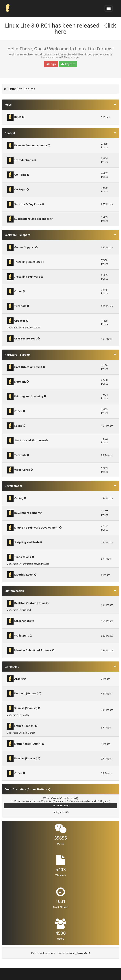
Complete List (69, 798)
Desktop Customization (30, 603)
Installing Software (27, 277)
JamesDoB (83, 953)
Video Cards (22, 470)
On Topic (20, 189)
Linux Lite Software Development (36, 527)
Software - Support (17, 235)
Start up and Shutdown (29, 440)
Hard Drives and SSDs (28, 367)
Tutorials (20, 306)
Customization (14, 591)
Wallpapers (22, 635)
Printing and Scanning (29, 396)
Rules (8, 105)
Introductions (24, 160)
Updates (20, 321)
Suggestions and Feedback (32, 219)
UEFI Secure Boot (26, 338)
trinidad (45, 564)
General (10, 133)
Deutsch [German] (26, 693)
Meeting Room (24, 575)
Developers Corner (26, 513)
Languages (12, 667)
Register (68, 64)
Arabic (18, 679)
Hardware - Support (17, 355)
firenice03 (28, 328)
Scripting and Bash (27, 542)
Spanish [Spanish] (26, 708)
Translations (23, 557)
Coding (19, 498)
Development (13, 486)
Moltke (26, 715)
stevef (37, 328)
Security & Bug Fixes (28, 204)
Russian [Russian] (26, 758)
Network (20, 381)
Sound (18, 425)
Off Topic (20, 175)
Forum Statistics (38, 789)
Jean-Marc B (29, 733)
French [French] (24, 726)
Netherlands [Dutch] (28, 744)
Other (18, 291)
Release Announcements (31, 145)
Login (51, 64)
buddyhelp (58, 812)
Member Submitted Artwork (33, 650)
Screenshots (23, 621)
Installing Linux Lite (27, 262)
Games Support (24, 247)
